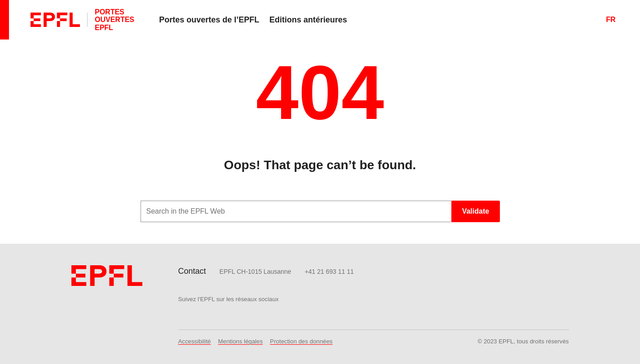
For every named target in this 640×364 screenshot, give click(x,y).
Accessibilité (195, 341)
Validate (476, 211)
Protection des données (301, 341)
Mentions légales (241, 341)
